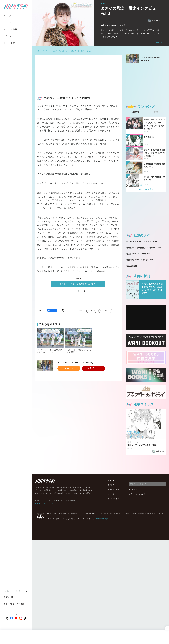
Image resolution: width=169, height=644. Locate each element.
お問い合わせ (71, 500)
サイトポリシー (58, 500)
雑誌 (130, 248)
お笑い (132, 254)
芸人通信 (132, 266)
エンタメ (7, 16)
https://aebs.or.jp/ (102, 519)
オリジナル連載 (10, 29)
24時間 (136, 112)
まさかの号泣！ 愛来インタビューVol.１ (84, 51)
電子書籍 (142, 248)
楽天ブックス (94, 368)
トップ (37, 51)
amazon (69, 368)
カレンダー (133, 260)
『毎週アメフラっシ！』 (59, 51)
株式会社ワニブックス (43, 500)
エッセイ (145, 254)
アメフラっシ (155, 21)
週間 (156, 112)
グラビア (7, 22)
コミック (7, 36)
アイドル (92, 311)
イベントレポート (11, 43)
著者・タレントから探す (14, 604)
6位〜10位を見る (146, 189)
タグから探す (9, 597)
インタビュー (106, 311)
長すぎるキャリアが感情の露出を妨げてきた (78, 284)
